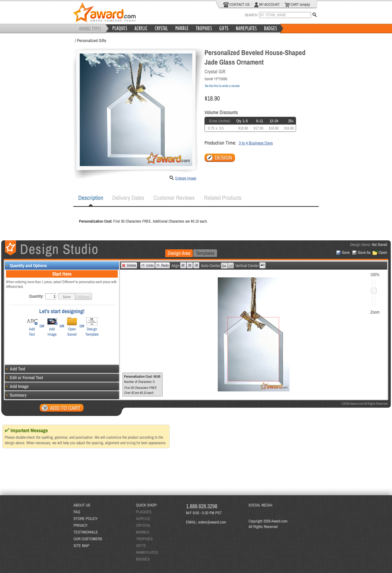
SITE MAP (81, 545)
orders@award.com (212, 522)
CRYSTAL (143, 525)
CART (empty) (297, 5)
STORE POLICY (86, 518)
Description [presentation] (91, 198)
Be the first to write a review (222, 86)
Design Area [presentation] (179, 253)
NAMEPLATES (147, 552)
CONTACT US (236, 5)
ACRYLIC (143, 518)
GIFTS (141, 545)
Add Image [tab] (17, 386)
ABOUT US (82, 505)
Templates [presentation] (205, 253)
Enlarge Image (186, 178)
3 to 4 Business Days (256, 143)
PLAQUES (144, 512)
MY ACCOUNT (267, 5)
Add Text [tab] (15, 369)
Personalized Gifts (92, 40)
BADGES (143, 559)
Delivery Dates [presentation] (128, 198)
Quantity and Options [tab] (26, 265)
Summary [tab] (16, 395)
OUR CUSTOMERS (88, 539)
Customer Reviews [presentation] (174, 198)
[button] (67, 296)
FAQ (77, 512)
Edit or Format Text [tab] (24, 378)
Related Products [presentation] (223, 198)
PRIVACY (81, 525)
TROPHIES (144, 539)
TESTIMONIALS (86, 532)
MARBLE (143, 532)
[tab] (91, 198)
